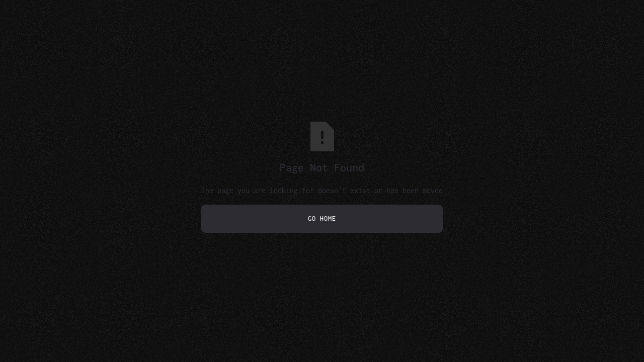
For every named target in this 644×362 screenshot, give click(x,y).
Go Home (322, 218)
